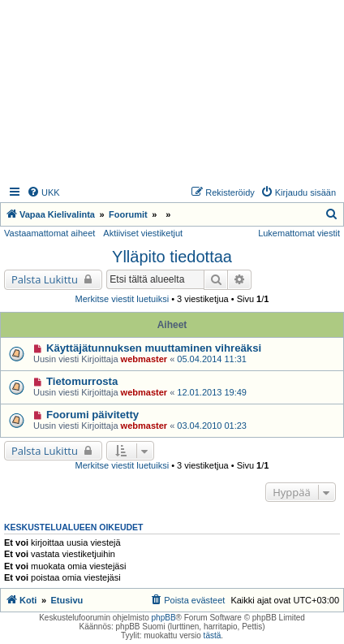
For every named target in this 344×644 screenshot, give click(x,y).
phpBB (164, 618)
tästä (213, 635)
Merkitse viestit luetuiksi (123, 299)
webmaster (144, 359)
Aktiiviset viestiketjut (143, 233)
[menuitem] (43, 192)
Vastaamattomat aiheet (49, 233)
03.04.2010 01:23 (212, 426)
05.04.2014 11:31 (212, 359)
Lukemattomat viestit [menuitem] (299, 233)
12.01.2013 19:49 (212, 392)
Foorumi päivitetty (92, 415)
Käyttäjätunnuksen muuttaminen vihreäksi (154, 348)
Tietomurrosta (82, 381)
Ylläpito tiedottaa (172, 257)
